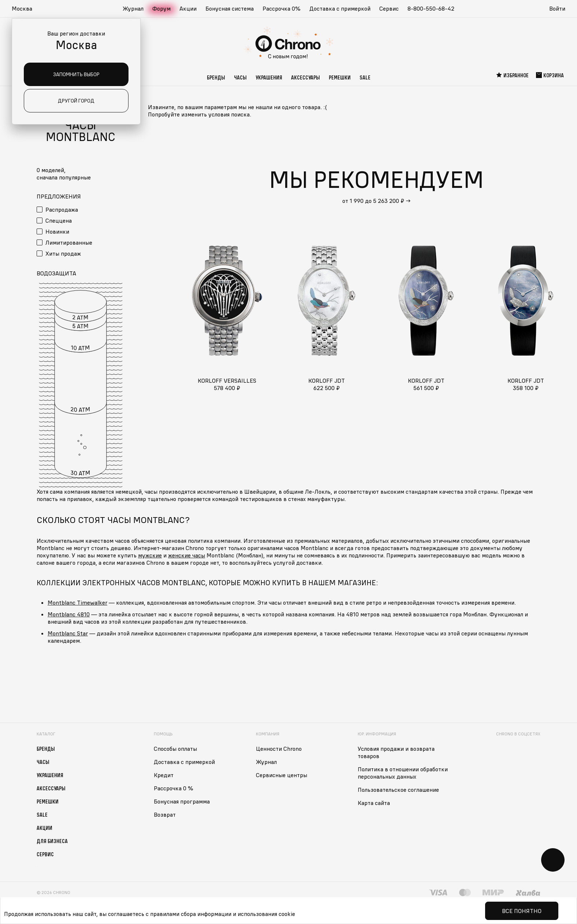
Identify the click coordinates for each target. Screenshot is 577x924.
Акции (188, 8)
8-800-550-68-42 (431, 8)
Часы (240, 77)
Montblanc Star (68, 633)
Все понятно (522, 911)
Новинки (57, 231)
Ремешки (340, 77)
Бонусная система (230, 8)
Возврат (165, 814)
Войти (557, 8)
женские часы (187, 555)
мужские (150, 555)
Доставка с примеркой (340, 8)
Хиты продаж (63, 253)
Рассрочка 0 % (174, 788)
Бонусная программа (182, 801)
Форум (161, 8)
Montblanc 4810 (69, 614)
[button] (26, 9)
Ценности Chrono (279, 749)
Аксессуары (306, 77)
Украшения (269, 77)
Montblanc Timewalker (77, 602)
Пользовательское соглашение (398, 790)
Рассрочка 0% (282, 8)
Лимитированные (69, 242)
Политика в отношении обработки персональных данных (403, 773)
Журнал (133, 8)
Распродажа (62, 209)
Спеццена (59, 220)
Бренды (216, 77)
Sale (365, 77)
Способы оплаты (175, 749)
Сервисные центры (282, 775)
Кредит (164, 775)
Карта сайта (374, 803)
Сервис (389, 8)
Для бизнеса (52, 841)
